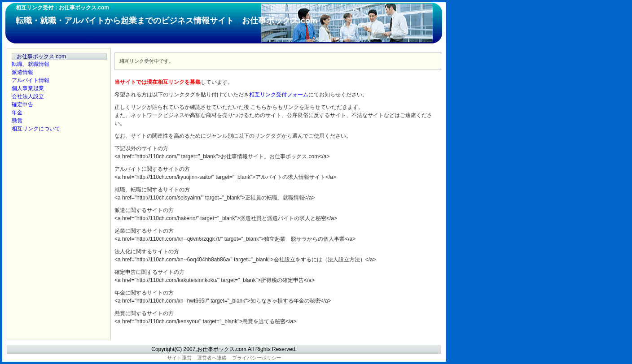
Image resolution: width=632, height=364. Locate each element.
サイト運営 (179, 358)
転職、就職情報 (31, 64)
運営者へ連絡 (212, 358)
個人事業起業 (28, 88)
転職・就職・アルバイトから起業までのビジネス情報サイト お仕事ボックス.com (167, 21)
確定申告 (22, 104)
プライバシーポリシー (257, 358)
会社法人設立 (28, 96)
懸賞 (17, 121)
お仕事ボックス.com (41, 56)
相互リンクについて (36, 129)
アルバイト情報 (31, 80)
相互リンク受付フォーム (279, 95)
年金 (17, 113)
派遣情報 (22, 72)
